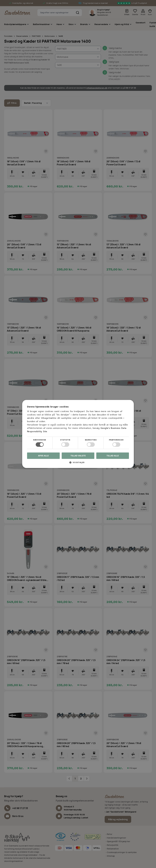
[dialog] (78, 434)
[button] (78, 464)
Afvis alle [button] (43, 456)
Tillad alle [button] (113, 456)
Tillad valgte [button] (78, 456)
